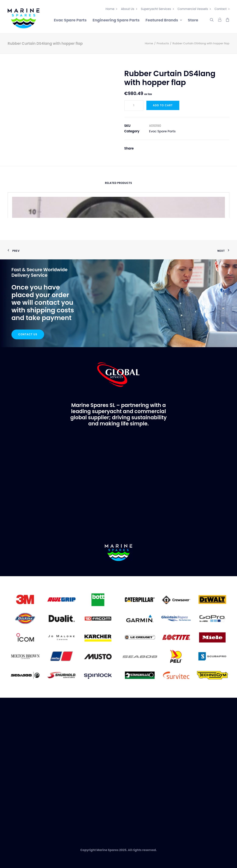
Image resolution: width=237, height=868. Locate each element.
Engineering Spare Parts (116, 20)
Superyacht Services (157, 9)
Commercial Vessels (194, 9)
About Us (129, 9)
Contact (222, 9)
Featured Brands (164, 20)
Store (193, 20)
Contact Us (28, 334)
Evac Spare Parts (70, 20)
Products (163, 43)
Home (111, 9)
